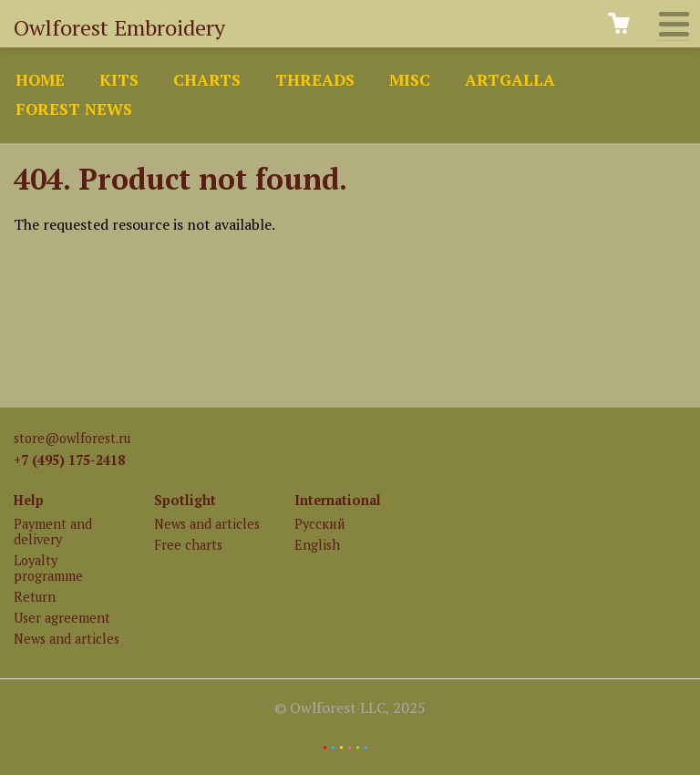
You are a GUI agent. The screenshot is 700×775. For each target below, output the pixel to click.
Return (35, 597)
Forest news (74, 109)
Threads (315, 80)
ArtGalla (510, 80)
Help (29, 500)
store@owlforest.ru (72, 438)
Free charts (188, 545)
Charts (207, 80)
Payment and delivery (53, 532)
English (317, 545)
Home (40, 80)
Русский (320, 524)
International (338, 500)
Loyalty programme (48, 568)
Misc (410, 80)
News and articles (67, 639)
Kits (119, 80)
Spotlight (185, 500)
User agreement (62, 618)
